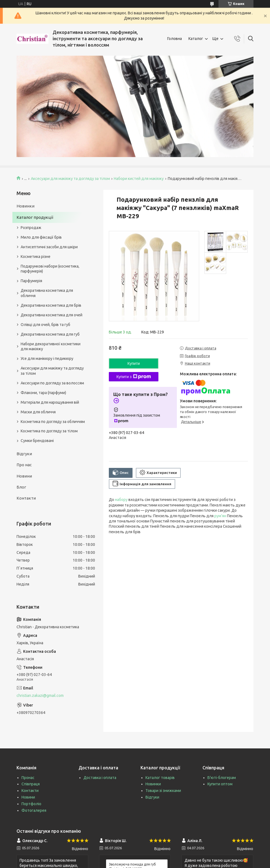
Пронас (28, 778)
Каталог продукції (35, 217)
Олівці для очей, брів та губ (45, 325)
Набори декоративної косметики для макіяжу (51, 347)
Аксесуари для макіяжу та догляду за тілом (70, 179)
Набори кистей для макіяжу (139, 179)
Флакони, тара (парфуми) (43, 393)
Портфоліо (31, 804)
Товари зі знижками (163, 791)
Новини (24, 476)
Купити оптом (220, 784)
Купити (134, 363)
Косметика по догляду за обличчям (53, 422)
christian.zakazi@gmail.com (40, 696)
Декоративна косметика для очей (52, 315)
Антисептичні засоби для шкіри (49, 247)
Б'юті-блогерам (222, 778)
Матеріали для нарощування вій (50, 402)
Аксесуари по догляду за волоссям (52, 383)
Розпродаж (31, 228)
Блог (21, 487)
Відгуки (24, 454)
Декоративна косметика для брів (51, 305)
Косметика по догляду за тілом (49, 431)
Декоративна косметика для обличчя (47, 293)
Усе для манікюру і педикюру (47, 358)
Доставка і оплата (100, 778)
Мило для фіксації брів (41, 237)
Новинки (25, 206)
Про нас (24, 465)
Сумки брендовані (37, 441)
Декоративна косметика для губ (50, 334)
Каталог (196, 39)
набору (121, 500)
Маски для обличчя (38, 412)
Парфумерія (31, 281)
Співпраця (31, 784)
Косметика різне (36, 257)
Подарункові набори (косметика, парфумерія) (50, 269)
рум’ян (220, 516)
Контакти (26, 498)
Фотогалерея (34, 810)
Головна (175, 39)
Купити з (133, 377)
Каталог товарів (160, 778)
